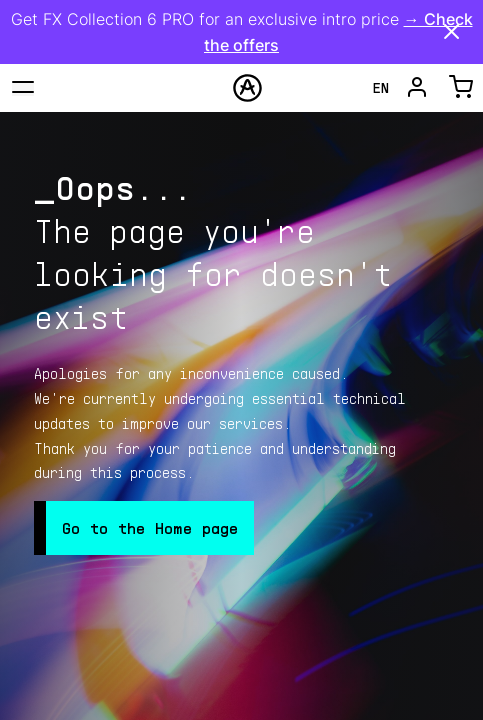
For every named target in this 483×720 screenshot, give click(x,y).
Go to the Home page (150, 527)
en (381, 87)
